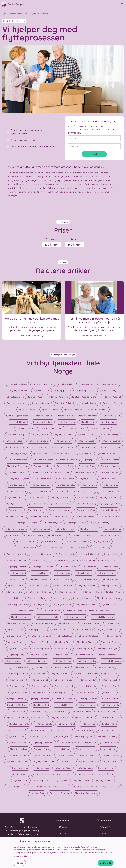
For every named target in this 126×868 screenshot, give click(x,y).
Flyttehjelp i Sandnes (62, 661)
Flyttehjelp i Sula (38, 711)
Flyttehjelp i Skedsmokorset (86, 674)
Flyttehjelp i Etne (13, 447)
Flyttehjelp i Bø (88, 422)
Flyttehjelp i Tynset (38, 736)
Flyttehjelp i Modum (91, 592)
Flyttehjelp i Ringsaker (18, 648)
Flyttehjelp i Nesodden (27, 611)
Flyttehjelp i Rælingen (108, 648)
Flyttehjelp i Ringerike (111, 642)
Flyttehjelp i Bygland (19, 422)
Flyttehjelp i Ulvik (89, 743)
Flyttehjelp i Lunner (40, 573)
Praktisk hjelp (23, 14)
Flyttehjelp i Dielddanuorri (51, 428)
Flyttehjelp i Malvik (16, 586)
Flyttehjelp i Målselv (36, 598)
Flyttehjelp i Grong (89, 485)
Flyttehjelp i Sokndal (87, 686)
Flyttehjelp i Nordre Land (75, 617)
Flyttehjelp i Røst (60, 655)
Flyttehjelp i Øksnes (15, 787)
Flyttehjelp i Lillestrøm (18, 567)
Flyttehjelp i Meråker (14, 592)
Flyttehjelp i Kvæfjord (16, 554)
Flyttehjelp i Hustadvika (39, 516)
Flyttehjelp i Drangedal (18, 435)
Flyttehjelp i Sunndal (82, 711)
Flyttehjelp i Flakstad (106, 453)
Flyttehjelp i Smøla (18, 686)
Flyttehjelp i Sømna (83, 718)
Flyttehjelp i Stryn (18, 711)
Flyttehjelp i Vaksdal (19, 749)
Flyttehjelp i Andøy (109, 384)
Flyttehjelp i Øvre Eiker (110, 787)
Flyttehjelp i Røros (39, 655)
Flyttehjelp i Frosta (65, 466)
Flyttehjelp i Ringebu (86, 642)
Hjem (4, 14)
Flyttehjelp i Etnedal (34, 447)
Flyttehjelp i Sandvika (86, 661)
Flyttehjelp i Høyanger (27, 523)
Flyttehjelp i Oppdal (68, 623)
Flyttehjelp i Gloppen (65, 479)
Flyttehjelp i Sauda (21, 667)
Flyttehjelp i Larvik (67, 554)
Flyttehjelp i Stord (41, 705)
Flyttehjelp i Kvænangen (42, 554)
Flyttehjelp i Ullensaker (17, 743)
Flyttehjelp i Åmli (21, 781)
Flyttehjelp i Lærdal (39, 579)
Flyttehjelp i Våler (106, 768)
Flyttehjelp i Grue (110, 485)
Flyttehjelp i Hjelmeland (110, 504)
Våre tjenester (63, 820)
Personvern (104, 827)
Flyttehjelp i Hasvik (38, 498)
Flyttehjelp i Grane (16, 485)
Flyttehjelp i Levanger (16, 560)
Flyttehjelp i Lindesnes (43, 567)
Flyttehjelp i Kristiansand (50, 542)
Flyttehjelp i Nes (41, 604)
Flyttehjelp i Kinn (14, 535)
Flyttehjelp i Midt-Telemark (40, 592)
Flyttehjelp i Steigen (63, 699)
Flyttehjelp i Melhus (88, 586)
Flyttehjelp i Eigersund (38, 441)
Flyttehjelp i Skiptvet (39, 680)
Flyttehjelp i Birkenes (73, 409)
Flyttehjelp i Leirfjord (90, 554)
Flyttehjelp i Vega (108, 749)
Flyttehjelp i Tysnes (61, 736)
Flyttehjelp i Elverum (63, 441)
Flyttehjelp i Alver (88, 384)
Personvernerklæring (22, 856)
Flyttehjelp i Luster (84, 573)
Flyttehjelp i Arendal (19, 391)
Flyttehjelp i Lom (89, 567)
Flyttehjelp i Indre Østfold (16, 529)
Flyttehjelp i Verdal (65, 755)
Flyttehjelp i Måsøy (59, 598)
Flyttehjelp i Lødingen (62, 579)
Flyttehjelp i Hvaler (63, 516)
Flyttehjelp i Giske (62, 472)
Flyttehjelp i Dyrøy (41, 435)
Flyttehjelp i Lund (18, 573)
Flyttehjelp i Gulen (18, 491)
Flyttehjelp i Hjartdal (84, 504)
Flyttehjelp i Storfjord (64, 705)
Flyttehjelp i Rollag (63, 648)
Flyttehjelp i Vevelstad (44, 762)
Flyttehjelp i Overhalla (83, 630)
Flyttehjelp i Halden (63, 491)
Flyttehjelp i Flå (90, 460)
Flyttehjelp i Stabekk (86, 692)
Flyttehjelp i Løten (111, 579)
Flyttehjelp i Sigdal (17, 674)
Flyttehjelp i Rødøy (17, 655)
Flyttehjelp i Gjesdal (20, 479)
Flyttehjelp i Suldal (59, 711)
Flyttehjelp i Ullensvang (43, 743)
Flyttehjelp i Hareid (16, 498)
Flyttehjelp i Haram (108, 491)
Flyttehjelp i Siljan (39, 674)
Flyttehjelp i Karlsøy (89, 529)
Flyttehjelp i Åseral (82, 781)
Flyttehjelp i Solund (19, 692)
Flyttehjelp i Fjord (83, 453)
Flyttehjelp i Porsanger (108, 630)
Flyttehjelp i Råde (85, 648)
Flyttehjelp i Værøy (42, 774)
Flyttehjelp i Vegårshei (16, 755)
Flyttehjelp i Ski (110, 674)
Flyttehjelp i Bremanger (86, 416)
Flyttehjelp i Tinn (88, 724)
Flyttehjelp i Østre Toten (84, 787)
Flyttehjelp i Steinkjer (87, 699)
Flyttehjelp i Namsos (82, 598)
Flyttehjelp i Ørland (38, 787)
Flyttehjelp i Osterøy (59, 630)
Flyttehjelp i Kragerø (25, 542)
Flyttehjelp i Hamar (85, 491)
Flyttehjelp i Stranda (110, 705)
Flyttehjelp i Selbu (62, 667)
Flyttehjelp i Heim (87, 498)
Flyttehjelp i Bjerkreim (98, 409)
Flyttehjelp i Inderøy (100, 523)
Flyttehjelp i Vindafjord (89, 762)
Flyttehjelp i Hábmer (111, 516)
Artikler (104, 833)
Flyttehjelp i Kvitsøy (101, 548)
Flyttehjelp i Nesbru (63, 604)
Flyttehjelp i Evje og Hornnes (62, 447)
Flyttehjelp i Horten (109, 510)
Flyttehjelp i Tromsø (15, 730)
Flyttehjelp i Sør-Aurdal (19, 724)
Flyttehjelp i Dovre (76, 428)
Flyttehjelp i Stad (108, 692)
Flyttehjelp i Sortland (62, 692)
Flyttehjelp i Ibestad (77, 523)
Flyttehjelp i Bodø (42, 416)
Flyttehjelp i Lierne (60, 560)
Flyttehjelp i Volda (20, 768)
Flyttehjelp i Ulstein (68, 743)
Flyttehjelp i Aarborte (18, 384)
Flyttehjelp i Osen (16, 630)
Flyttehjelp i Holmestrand (60, 510)
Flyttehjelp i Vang (62, 749)
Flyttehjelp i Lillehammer (84, 560)
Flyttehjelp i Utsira (111, 743)
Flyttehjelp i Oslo (36, 630)
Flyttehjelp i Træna (84, 730)
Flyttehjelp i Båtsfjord (43, 422)
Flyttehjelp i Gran (107, 479)
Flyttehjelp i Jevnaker (65, 529)
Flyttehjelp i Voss (41, 768)
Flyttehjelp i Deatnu (25, 428)
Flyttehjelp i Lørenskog (87, 579)
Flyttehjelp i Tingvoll (66, 724)
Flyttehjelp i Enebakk (87, 441)
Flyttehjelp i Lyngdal (107, 573)
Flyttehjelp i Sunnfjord (106, 711)
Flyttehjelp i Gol (87, 479)
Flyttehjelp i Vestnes (111, 755)
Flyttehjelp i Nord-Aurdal (98, 611)
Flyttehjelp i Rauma (112, 636)
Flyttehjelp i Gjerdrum (85, 472)
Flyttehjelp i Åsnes (104, 781)
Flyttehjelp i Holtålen (86, 510)
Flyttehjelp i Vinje (112, 762)
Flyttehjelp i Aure (35, 397)
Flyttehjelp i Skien (17, 680)
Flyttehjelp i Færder (16, 472)
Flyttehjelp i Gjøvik (43, 479)
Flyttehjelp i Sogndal (64, 686)
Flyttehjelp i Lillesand (110, 560)
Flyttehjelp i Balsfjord (64, 403)
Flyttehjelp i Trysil (63, 730)
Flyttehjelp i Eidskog (110, 435)
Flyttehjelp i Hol (15, 510)
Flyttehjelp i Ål (84, 774)
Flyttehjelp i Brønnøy (112, 416)
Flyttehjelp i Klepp (35, 535)
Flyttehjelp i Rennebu (40, 642)
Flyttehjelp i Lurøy (62, 573)
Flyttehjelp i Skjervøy (63, 680)
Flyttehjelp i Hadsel (40, 491)
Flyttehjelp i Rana (64, 636)
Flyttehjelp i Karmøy (112, 529)
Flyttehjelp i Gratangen (40, 485)
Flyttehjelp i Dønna (64, 435)
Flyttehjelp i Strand (87, 705)
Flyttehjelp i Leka (112, 554)
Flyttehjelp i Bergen (27, 409)
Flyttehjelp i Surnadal (16, 718)
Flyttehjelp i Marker (38, 586)
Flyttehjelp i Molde (113, 592)
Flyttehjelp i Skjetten (87, 680)
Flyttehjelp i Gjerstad (109, 472)
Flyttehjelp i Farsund (89, 447)
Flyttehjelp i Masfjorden (63, 586)
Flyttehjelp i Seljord (84, 667)
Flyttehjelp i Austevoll (111, 397)
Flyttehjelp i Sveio (39, 718)
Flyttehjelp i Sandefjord (37, 661)
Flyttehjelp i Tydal (16, 736)
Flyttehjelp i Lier (39, 560)
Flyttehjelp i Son (40, 692)
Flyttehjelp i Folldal (111, 460)
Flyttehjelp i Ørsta (60, 787)
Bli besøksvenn (104, 820)
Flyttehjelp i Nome (74, 611)
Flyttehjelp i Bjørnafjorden (17, 416)
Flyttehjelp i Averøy (41, 403)
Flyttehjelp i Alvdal (66, 384)
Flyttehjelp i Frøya (87, 466)
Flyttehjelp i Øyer (36, 793)
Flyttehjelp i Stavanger (39, 699)
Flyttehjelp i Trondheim (39, 730)
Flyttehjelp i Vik (66, 762)
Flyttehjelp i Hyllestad (87, 516)
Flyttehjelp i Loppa (110, 567)
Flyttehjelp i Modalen (67, 592)
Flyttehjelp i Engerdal (111, 441)
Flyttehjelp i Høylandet (52, 523)
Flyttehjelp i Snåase (40, 686)
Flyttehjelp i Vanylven (85, 749)
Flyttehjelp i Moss (14, 598)
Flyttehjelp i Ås (62, 781)
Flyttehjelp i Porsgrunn (15, 636)
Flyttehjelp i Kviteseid (77, 548)
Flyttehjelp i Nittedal (51, 611)
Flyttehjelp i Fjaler (62, 453)
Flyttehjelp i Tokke (109, 724)
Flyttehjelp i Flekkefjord (43, 460)
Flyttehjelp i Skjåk (109, 680)
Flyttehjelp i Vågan (63, 768)
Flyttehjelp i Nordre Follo (48, 617)
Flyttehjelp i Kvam (102, 542)
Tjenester (12, 14)
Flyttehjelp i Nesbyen (87, 604)
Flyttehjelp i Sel (41, 667)
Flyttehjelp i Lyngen (16, 579)
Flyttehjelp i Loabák (67, 567)
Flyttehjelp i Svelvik (61, 718)
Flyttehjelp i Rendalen (16, 642)
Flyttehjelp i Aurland (57, 397)
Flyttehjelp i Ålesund (105, 774)
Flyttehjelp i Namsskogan (108, 598)
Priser (63, 833)
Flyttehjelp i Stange (15, 699)
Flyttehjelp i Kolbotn (57, 535)
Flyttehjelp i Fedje (19, 453)
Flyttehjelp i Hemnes (109, 498)
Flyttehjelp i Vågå (85, 768)
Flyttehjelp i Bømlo (108, 422)
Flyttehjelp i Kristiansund (78, 542)
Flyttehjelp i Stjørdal (111, 699)
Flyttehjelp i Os (112, 623)
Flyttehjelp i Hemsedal (16, 504)
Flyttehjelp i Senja (106, 667)
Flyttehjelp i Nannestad (18, 604)
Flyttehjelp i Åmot (42, 781)
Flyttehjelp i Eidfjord (86, 435)
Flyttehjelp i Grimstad (66, 485)
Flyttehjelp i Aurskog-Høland (84, 397)
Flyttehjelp (35, 14)
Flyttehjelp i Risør (42, 648)
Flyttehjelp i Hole (36, 510)
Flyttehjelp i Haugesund (63, 498)
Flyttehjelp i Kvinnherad (52, 548)
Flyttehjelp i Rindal (63, 642)
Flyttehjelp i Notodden (17, 623)
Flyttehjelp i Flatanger (17, 460)
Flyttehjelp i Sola (109, 686)
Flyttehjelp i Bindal (50, 409)
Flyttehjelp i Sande (13, 661)
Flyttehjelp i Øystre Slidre (86, 793)
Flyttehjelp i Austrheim (17, 403)
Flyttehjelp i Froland (42, 466)
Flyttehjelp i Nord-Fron (21, 617)
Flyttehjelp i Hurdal (14, 516)
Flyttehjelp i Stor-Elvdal (17, 705)
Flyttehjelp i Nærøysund (43, 623)
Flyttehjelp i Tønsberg (108, 736)
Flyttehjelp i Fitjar (40, 453)
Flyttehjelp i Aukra (13, 397)
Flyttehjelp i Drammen (100, 428)
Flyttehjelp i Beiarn (111, 403)
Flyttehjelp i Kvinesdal (26, 548)
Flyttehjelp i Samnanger (107, 655)
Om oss (63, 827)
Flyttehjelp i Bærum (67, 422)
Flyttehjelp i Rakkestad (41, 636)
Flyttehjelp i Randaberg (88, 636)
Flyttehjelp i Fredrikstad (17, 466)
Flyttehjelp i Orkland (91, 623)
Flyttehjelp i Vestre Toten (18, 762)
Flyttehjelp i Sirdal (60, 674)
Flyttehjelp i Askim (63, 391)
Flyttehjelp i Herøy (40, 504)
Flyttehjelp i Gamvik (39, 472)
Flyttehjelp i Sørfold (43, 724)
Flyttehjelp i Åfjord (64, 774)
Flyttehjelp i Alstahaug (43, 384)
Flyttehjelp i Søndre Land (108, 718)
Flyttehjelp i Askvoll (85, 391)
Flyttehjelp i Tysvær (84, 736)
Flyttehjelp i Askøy (108, 391)
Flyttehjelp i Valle (41, 749)
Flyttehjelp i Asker (41, 391)
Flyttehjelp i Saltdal (82, 655)
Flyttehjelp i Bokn (63, 416)
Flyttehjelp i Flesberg (68, 460)
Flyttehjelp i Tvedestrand (109, 730)
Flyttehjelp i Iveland (41, 529)
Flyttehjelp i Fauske (112, 447)
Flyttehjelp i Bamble (88, 403)
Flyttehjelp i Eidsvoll (14, 441)
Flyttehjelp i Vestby (87, 755)
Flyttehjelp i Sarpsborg (111, 661)
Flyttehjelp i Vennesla (41, 755)
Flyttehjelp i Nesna (110, 604)
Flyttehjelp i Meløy (110, 586)
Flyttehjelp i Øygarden (60, 793)
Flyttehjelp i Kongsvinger (109, 535)
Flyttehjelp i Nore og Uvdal (103, 617)
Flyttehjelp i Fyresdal (110, 466)
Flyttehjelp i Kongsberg (82, 535)
